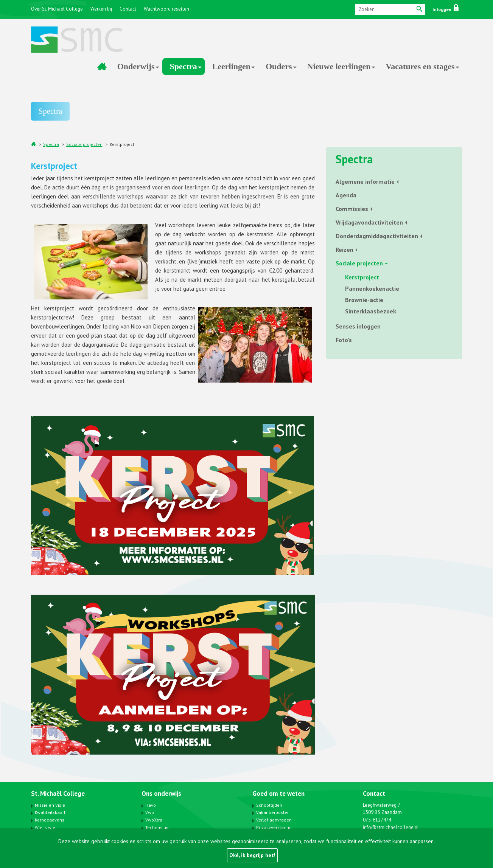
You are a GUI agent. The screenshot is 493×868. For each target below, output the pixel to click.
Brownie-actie (364, 300)
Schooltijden (269, 805)
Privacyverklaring (274, 827)
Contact (128, 9)
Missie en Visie (50, 805)
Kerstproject (122, 144)
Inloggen (446, 9)
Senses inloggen (358, 326)
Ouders (279, 66)
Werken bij (101, 9)
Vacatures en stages (420, 66)
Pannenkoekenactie (372, 288)
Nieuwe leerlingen (339, 66)
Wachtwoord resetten (166, 9)
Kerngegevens (50, 820)
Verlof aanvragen (274, 820)
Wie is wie (45, 827)
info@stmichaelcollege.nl (391, 827)
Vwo (150, 812)
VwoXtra (154, 820)
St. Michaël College (58, 794)
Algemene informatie (365, 181)
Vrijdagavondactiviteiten (369, 222)
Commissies (352, 209)
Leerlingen (231, 66)
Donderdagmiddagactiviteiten (377, 236)
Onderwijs (136, 66)
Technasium (157, 827)
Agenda (346, 195)
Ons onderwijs (161, 794)
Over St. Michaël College (57, 9)
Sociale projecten (84, 144)
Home (102, 67)
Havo (151, 805)
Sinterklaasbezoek (371, 311)
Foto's (344, 340)
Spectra (184, 66)
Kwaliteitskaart (50, 812)
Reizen (344, 250)
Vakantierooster (272, 812)
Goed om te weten (278, 794)
